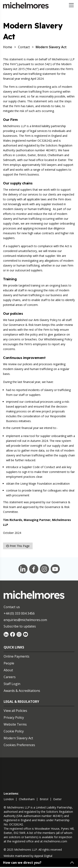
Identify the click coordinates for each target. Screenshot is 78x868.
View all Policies (15, 711)
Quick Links (14, 647)
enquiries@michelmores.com (25, 620)
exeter (57, 799)
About (8, 670)
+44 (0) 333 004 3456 (19, 613)
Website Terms (15, 724)
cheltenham (27, 799)
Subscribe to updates (20, 626)
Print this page (18, 546)
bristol (44, 799)
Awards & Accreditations (22, 691)
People (9, 663)
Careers (10, 677)
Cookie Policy (14, 731)
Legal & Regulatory (21, 702)
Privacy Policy (14, 717)
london (9, 799)
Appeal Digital (43, 856)
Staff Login (12, 684)
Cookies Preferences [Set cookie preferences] (19, 745)
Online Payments (17, 656)
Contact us (12, 607)
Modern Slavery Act (18, 738)
